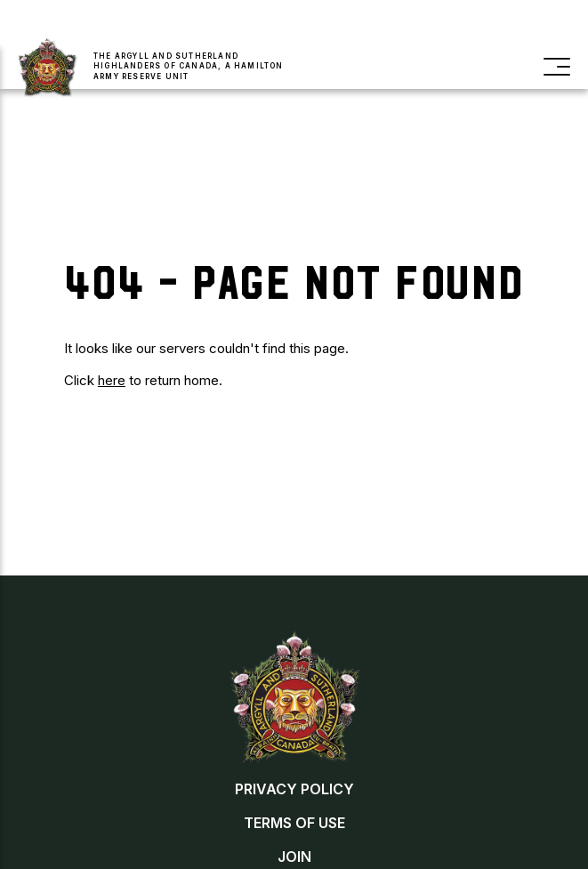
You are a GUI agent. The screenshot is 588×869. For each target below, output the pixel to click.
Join (183, 22)
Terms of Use (294, 823)
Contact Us (402, 22)
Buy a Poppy (291, 22)
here (112, 380)
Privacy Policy (294, 789)
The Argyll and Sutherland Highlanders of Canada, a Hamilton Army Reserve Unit (189, 66)
